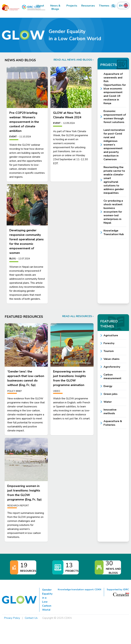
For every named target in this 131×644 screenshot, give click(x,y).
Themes (104, 6)
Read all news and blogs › (74, 60)
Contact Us (31, 618)
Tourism (109, 351)
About (40, 6)
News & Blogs (55, 7)
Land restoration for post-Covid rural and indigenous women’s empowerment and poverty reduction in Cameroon (114, 145)
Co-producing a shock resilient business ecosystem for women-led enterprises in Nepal (113, 212)
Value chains (112, 359)
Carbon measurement (112, 376)
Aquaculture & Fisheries (113, 423)
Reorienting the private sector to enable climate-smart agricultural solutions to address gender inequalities (114, 180)
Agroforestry (112, 367)
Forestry (109, 343)
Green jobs (111, 394)
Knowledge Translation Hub (114, 232)
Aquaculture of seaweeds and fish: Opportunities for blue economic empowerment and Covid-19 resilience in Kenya (115, 89)
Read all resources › (78, 316)
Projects (72, 6)
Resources (88, 6)
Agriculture (111, 335)
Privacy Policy (12, 618)
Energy (108, 386)
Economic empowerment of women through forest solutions (115, 117)
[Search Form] (113, 6)
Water (108, 402)
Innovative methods (110, 412)
